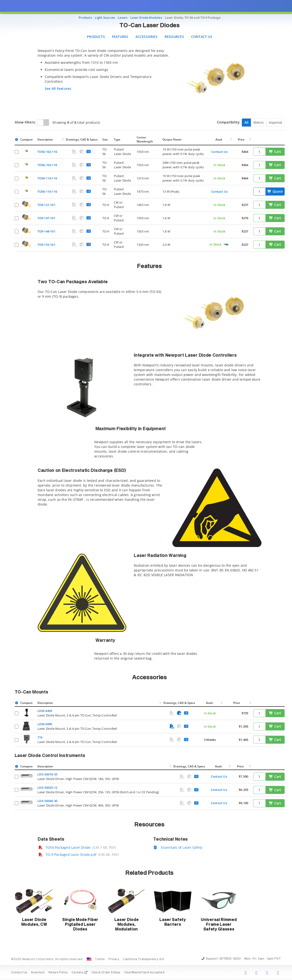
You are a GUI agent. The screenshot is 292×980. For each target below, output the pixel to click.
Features (120, 37)
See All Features (58, 89)
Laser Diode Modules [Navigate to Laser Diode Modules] (146, 18)
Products (96, 37)
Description (45, 139)
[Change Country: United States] (89, 959)
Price (241, 139)
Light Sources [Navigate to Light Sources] (105, 18)
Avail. (219, 139)
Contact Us (202, 37)
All (246, 122)
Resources (174, 37)
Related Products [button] (150, 873)
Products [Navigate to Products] (85, 18)
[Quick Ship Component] (226, 245)
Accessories (146, 37)
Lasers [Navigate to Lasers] (123, 18)
